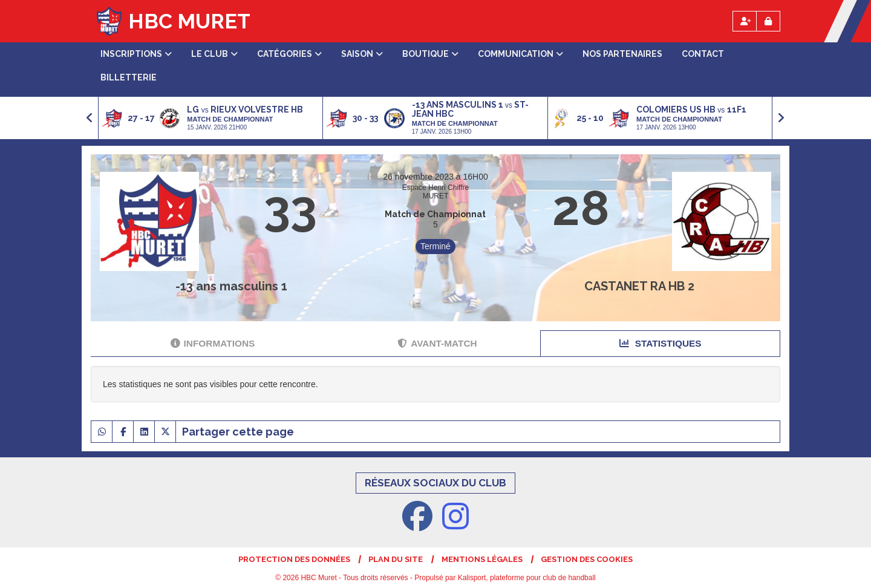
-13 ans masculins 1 (231, 286)
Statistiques (661, 343)
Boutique (430, 54)
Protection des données (294, 559)
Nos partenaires (622, 54)
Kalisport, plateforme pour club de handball (527, 578)
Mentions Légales (482, 559)
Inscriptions (136, 54)
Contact (703, 54)
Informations (213, 343)
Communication (520, 54)
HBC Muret (189, 21)
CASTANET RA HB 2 (639, 286)
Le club (214, 54)
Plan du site (396, 559)
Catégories (289, 54)
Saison (362, 54)
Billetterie (129, 77)
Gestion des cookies (587, 559)
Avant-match (437, 343)
